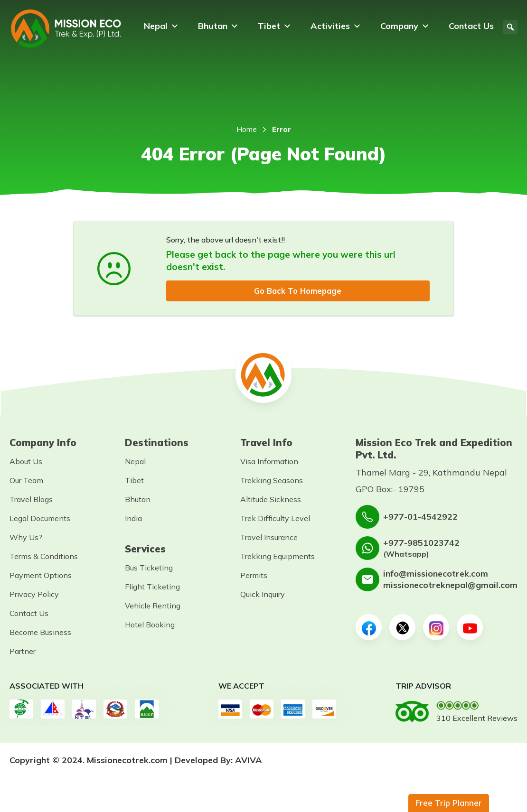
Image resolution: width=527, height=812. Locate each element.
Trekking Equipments (278, 557)
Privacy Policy (34, 595)
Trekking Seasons (272, 481)
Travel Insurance (269, 538)
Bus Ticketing (149, 569)
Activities (336, 26)
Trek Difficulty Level (275, 519)
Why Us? (26, 538)
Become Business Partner (40, 643)
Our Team (26, 481)
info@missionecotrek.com (436, 574)
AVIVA (249, 761)
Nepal (161, 26)
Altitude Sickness (271, 500)
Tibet (275, 26)
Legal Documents (40, 519)
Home (247, 129)
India (133, 519)
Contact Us (471, 26)
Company (405, 26)
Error (282, 129)
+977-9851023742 (421, 543)
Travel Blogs (31, 500)
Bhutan (218, 26)
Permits (254, 576)
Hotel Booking (150, 625)
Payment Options (41, 576)
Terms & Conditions (44, 557)
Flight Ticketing (152, 588)
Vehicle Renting (153, 607)
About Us (26, 462)
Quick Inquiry (263, 595)
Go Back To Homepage (298, 291)
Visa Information (269, 462)
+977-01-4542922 (420, 518)
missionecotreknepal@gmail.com (450, 586)
